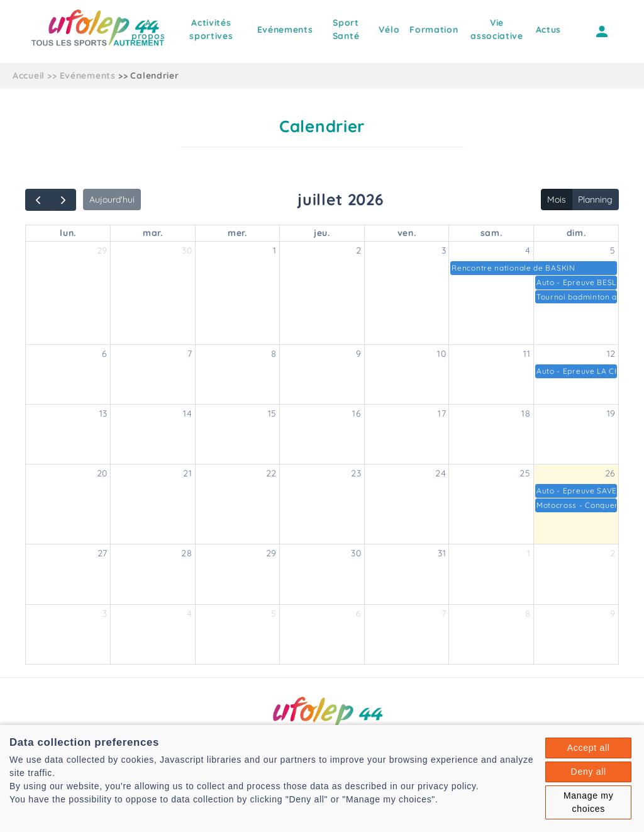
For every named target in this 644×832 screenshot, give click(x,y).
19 (611, 413)
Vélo (389, 30)
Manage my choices (588, 802)
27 (103, 553)
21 (187, 473)
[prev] (38, 200)
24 (441, 473)
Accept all (589, 748)
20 (102, 473)
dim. (576, 233)
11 (527, 354)
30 (187, 250)
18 (526, 413)
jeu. (322, 233)
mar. (153, 233)
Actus (549, 30)
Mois (557, 200)
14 (187, 413)
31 (442, 553)
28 (186, 553)
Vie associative (497, 29)
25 (525, 473)
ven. (407, 233)
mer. (237, 233)
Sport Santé (346, 29)
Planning (595, 200)
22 (271, 473)
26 (610, 473)
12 (611, 354)
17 (442, 413)
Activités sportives (211, 29)
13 (103, 413)
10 (441, 354)
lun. (68, 233)
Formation (434, 30)
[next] (63, 200)
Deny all (589, 772)
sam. (491, 233)
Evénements (285, 30)
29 (102, 250)
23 (356, 473)
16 (357, 413)
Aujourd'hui (112, 200)
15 (272, 413)
